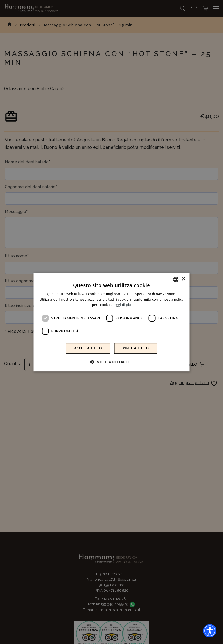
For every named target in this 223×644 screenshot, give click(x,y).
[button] (111, 362)
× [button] (183, 279)
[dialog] (112, 322)
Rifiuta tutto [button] (136, 348)
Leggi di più (122, 305)
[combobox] (176, 279)
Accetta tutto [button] (88, 348)
